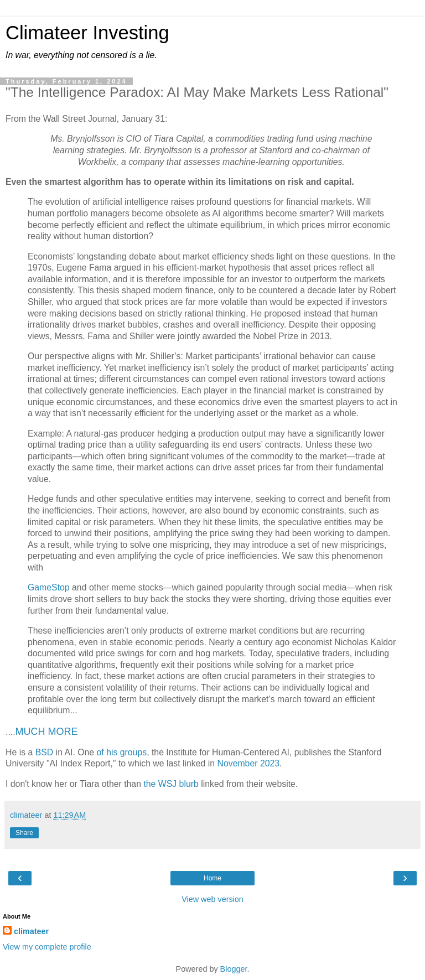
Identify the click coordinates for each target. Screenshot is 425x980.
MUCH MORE (47, 732)
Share (24, 833)
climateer (31, 931)
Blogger (234, 969)
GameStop (49, 587)
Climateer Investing (87, 33)
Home (212, 878)
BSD (45, 752)
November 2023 (248, 763)
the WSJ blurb (171, 784)
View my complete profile (47, 947)
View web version (212, 899)
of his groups (122, 752)
